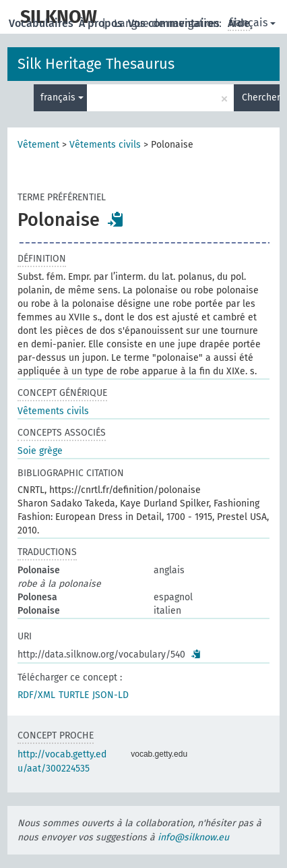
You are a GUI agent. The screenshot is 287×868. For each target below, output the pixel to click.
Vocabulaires (42, 23)
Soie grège (40, 451)
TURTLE (74, 695)
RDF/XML (36, 695)
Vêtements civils (105, 145)
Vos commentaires (175, 23)
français (252, 23)
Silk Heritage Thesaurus (96, 64)
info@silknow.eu (193, 837)
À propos (102, 23)
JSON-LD (110, 695)
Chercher (261, 97)
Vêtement (38, 145)
